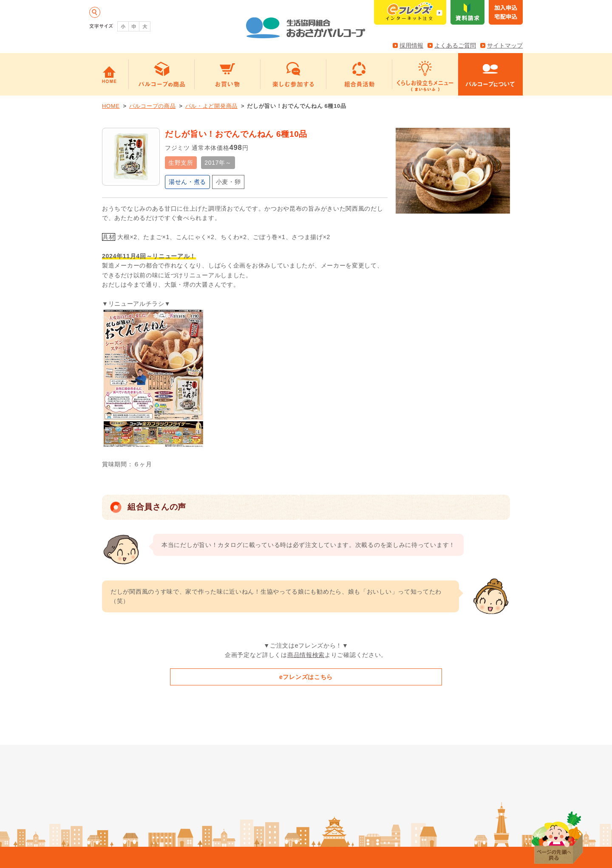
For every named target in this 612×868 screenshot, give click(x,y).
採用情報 (411, 45)
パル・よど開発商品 (211, 106)
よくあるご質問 (455, 45)
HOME (111, 106)
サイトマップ (505, 45)
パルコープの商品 (153, 106)
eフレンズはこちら (306, 677)
